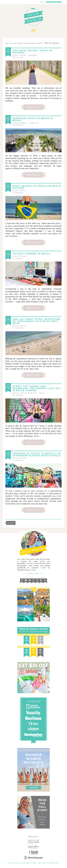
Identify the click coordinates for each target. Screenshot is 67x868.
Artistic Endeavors (29, 393)
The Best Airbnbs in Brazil (31, 254)
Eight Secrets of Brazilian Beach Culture (37, 187)
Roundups (33, 55)
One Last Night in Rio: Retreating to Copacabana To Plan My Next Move (36, 321)
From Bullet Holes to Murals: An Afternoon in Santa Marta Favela (37, 455)
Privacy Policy (15, 863)
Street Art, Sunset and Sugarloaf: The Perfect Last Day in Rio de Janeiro (36, 388)
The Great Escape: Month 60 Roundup (32, 52)
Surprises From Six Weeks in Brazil (33, 119)
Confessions (34, 123)
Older (11, 523)
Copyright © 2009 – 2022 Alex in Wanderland (40, 863)
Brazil (24, 55)
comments (18, 57)
